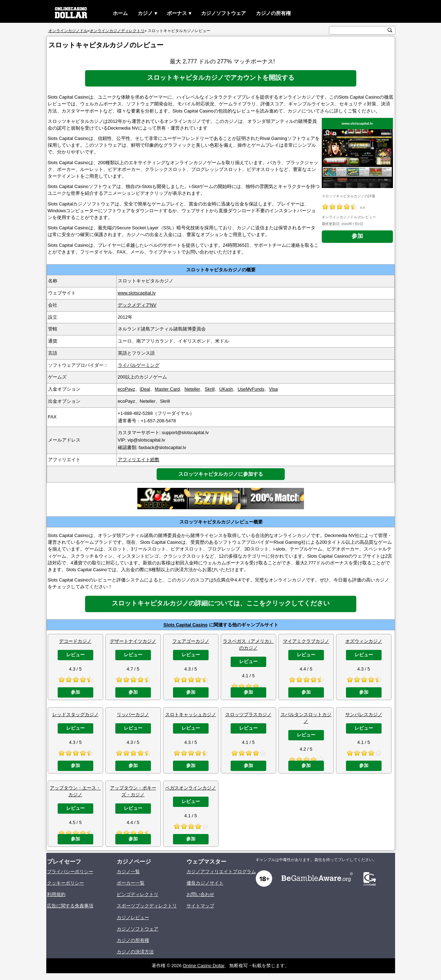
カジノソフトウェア (224, 13)
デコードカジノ (75, 641)
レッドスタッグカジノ (75, 715)
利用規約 (56, 894)
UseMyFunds (251, 389)
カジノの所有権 (273, 13)
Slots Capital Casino (185, 625)
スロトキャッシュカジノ (191, 715)
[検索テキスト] (358, 30)
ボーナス (177, 13)
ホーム (120, 13)
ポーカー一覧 (131, 883)
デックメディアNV (137, 305)
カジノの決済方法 (135, 952)
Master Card (167, 389)
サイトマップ (200, 906)
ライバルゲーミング (139, 365)
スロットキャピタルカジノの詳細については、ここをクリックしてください (221, 603)
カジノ (145, 13)
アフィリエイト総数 (139, 460)
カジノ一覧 (128, 872)
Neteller (192, 389)
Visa (274, 389)
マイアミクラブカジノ (306, 641)
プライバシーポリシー (70, 872)
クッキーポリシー (65, 883)
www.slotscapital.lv (357, 123)
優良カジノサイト (205, 883)
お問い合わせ (200, 894)
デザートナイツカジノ (133, 641)
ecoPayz (127, 389)
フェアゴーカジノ (191, 641)
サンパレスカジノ (364, 715)
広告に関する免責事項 (70, 906)
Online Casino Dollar (204, 966)
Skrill (210, 389)
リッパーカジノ (133, 715)
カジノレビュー (133, 918)
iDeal (145, 389)
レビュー (75, 655)
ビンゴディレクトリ (138, 894)
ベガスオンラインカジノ (191, 788)
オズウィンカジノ (364, 641)
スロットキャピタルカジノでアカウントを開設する (221, 78)
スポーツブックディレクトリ (147, 906)
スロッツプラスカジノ (248, 715)
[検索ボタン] (390, 30)
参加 (357, 236)
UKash (226, 389)
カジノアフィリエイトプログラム (221, 872)
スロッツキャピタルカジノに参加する (221, 474)
